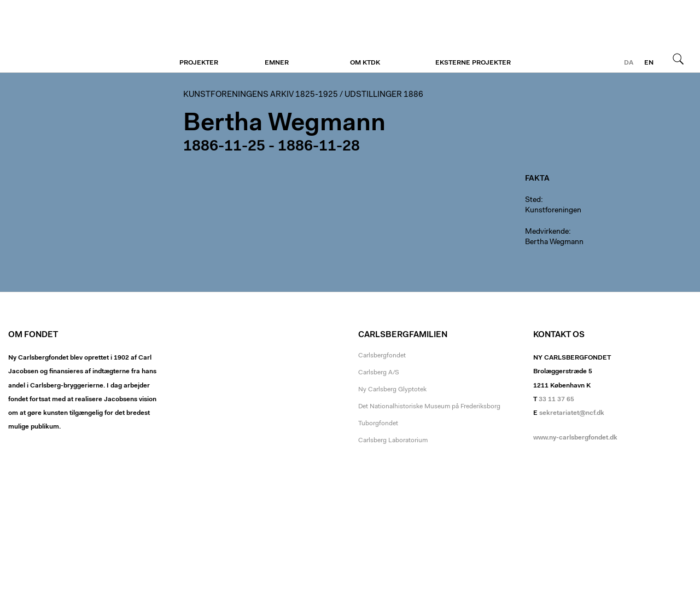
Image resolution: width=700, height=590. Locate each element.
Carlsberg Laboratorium (393, 441)
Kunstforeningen (75, 37)
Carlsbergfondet (382, 356)
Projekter (199, 63)
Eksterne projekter (473, 63)
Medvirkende (547, 232)
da (629, 63)
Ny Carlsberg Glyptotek (392, 390)
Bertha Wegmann (554, 242)
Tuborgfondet (378, 424)
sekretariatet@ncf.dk (572, 413)
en (649, 63)
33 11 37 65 (556, 400)
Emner (277, 63)
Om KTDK (365, 63)
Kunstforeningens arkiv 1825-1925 (261, 95)
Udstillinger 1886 (384, 95)
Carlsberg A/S (379, 373)
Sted (533, 200)
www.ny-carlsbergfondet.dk (575, 438)
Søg (678, 59)
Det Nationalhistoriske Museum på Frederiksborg (429, 407)
